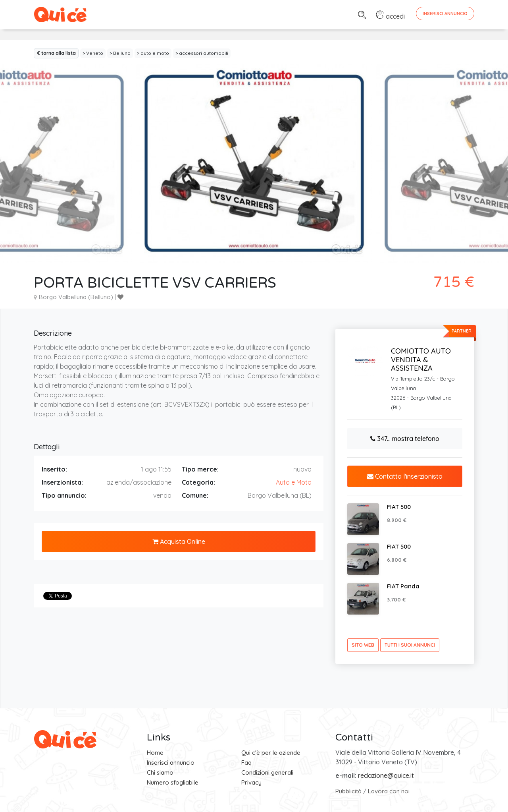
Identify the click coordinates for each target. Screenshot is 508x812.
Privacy (251, 782)
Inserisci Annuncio (445, 14)
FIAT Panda (403, 586)
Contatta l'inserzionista (405, 476)
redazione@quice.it (386, 775)
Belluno (122, 53)
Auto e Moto (294, 482)
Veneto (95, 53)
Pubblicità (348, 791)
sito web (363, 645)
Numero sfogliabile (173, 782)
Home (155, 753)
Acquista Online (179, 541)
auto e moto (155, 53)
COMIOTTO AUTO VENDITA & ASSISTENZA (421, 360)
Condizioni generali (267, 772)
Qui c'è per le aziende (271, 753)
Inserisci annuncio (171, 763)
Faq (246, 763)
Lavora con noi (389, 791)
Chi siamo (160, 772)
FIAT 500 (399, 507)
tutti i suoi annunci (410, 645)
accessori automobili (204, 53)
